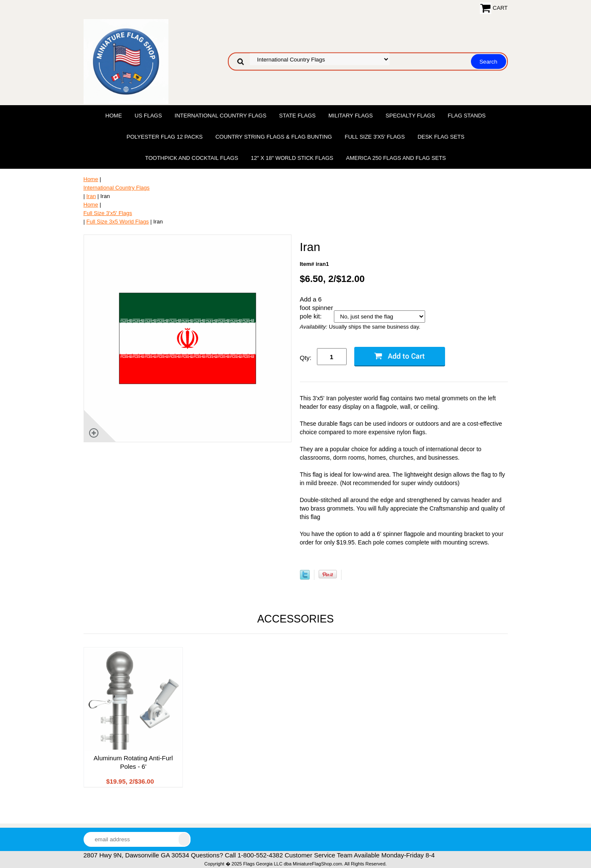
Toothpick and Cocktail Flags (192, 158)
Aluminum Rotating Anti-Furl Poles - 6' (133, 762)
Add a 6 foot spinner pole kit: (317, 308)
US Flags (148, 116)
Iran (91, 196)
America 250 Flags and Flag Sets (396, 158)
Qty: (306, 358)
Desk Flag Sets (441, 137)
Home (113, 116)
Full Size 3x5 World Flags (118, 222)
